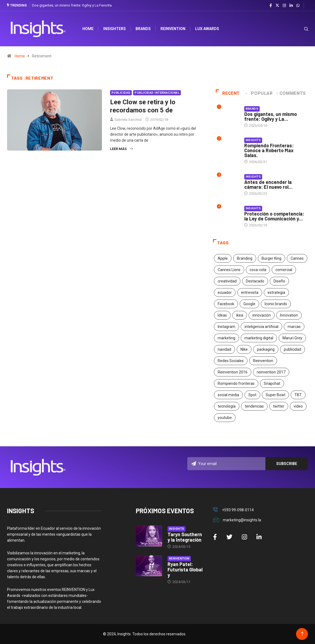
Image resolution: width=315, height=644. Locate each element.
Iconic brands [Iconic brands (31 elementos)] (276, 304)
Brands (143, 29)
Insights (253, 140)
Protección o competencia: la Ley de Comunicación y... (274, 216)
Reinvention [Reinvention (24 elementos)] (263, 361)
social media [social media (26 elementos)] (228, 395)
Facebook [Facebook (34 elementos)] (226, 304)
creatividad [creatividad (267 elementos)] (227, 281)
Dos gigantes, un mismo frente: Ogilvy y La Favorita (72, 5)
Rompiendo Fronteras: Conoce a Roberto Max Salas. (269, 150)
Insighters (115, 29)
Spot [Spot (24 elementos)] (252, 395)
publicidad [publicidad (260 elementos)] (292, 349)
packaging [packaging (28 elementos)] (266, 349)
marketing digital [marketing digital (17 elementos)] (259, 338)
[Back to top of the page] (302, 634)
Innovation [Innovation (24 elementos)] (289, 315)
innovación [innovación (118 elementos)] (262, 315)
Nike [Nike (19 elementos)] (244, 349)
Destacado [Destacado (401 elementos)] (255, 281)
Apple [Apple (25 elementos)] (223, 258)
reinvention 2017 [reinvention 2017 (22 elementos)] (271, 372)
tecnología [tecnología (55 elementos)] (227, 406)
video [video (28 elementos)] (298, 406)
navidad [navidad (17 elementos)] (224, 349)
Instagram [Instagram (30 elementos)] (226, 327)
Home (20, 56)
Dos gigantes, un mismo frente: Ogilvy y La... (271, 116)
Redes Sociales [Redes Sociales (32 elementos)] (231, 361)
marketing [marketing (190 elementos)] (226, 338)
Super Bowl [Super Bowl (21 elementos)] (275, 395)
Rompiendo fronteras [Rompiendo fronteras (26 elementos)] (236, 383)
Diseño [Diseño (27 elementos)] (279, 281)
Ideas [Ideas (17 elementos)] (222, 315)
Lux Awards (207, 29)
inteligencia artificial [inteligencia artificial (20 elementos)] (261, 327)
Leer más (121, 149)
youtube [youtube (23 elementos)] (225, 418)
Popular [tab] (259, 93)
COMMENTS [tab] (292, 93)
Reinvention (173, 29)
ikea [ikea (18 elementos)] (240, 315)
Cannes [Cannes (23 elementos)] (297, 258)
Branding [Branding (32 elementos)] (245, 258)
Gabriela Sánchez (128, 120)
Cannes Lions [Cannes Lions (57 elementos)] (229, 270)
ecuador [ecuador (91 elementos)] (225, 292)
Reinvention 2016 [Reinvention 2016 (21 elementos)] (233, 372)
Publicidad (121, 93)
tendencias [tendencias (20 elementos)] (254, 406)
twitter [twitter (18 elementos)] (279, 406)
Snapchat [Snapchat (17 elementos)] (272, 383)
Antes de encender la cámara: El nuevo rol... (268, 184)
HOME (88, 29)
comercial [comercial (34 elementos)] (284, 270)
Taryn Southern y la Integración (185, 537)
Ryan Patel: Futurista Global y (185, 570)
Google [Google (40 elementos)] (249, 304)
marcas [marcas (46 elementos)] (294, 327)
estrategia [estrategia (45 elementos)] (276, 292)
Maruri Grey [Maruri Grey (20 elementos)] (292, 338)
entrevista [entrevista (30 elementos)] (250, 292)
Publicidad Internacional (157, 93)
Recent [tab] (228, 93)
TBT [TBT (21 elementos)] (298, 395)
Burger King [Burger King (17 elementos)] (271, 258)
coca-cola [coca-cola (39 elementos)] (258, 270)
